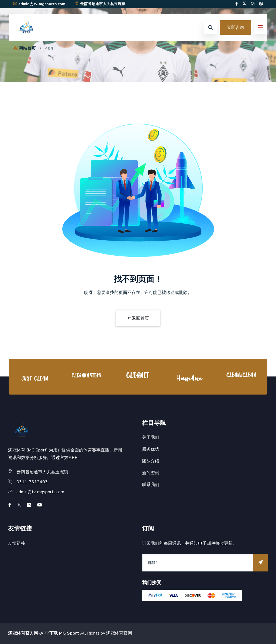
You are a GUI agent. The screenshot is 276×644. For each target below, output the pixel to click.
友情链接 (17, 543)
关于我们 (151, 437)
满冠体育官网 (119, 633)
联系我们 (151, 485)
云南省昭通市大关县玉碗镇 (100, 4)
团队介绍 (151, 461)
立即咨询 (236, 28)
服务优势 (151, 449)
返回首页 (138, 318)
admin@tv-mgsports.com (39, 4)
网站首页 (24, 48)
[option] (34, 378)
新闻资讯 (151, 473)
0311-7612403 (32, 482)
